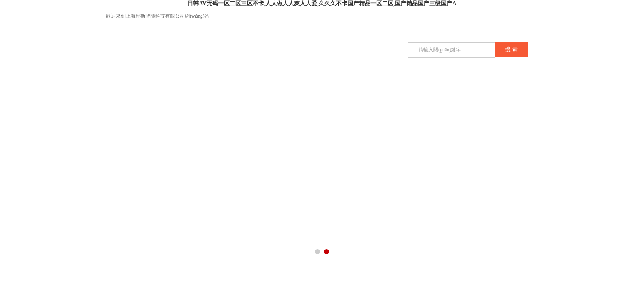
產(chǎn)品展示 (218, 87)
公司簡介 (177, 87)
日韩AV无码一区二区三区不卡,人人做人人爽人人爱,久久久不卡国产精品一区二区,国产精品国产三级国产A (322, 3)
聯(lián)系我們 (465, 87)
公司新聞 (259, 87)
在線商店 (506, 87)
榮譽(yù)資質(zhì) (341, 91)
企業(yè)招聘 (424, 87)
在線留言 (382, 87)
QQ (513, 17)
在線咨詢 (529, 17)
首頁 (136, 87)
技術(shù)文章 (300, 87)
